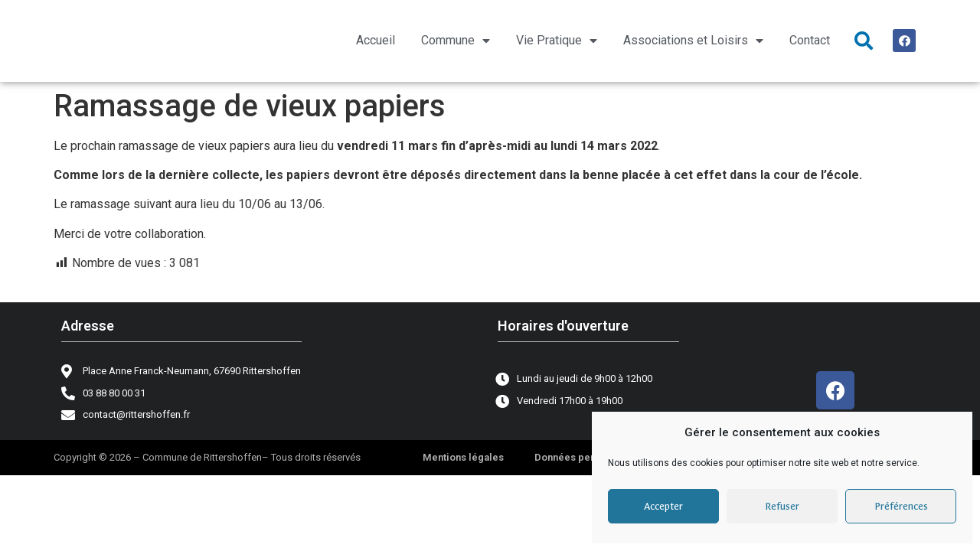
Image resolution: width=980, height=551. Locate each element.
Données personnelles (588, 457)
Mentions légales (463, 457)
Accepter (663, 506)
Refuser (782, 506)
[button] (864, 41)
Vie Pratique (557, 41)
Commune (456, 41)
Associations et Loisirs (693, 41)
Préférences (901, 506)
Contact (810, 40)
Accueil (376, 40)
